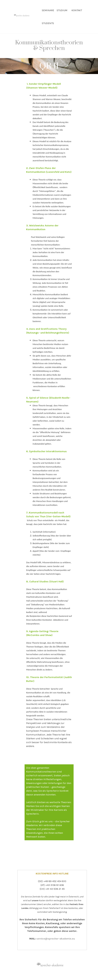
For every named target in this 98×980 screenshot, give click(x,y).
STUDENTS (48, 23)
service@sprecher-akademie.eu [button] (56, 939)
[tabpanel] (49, 47)
